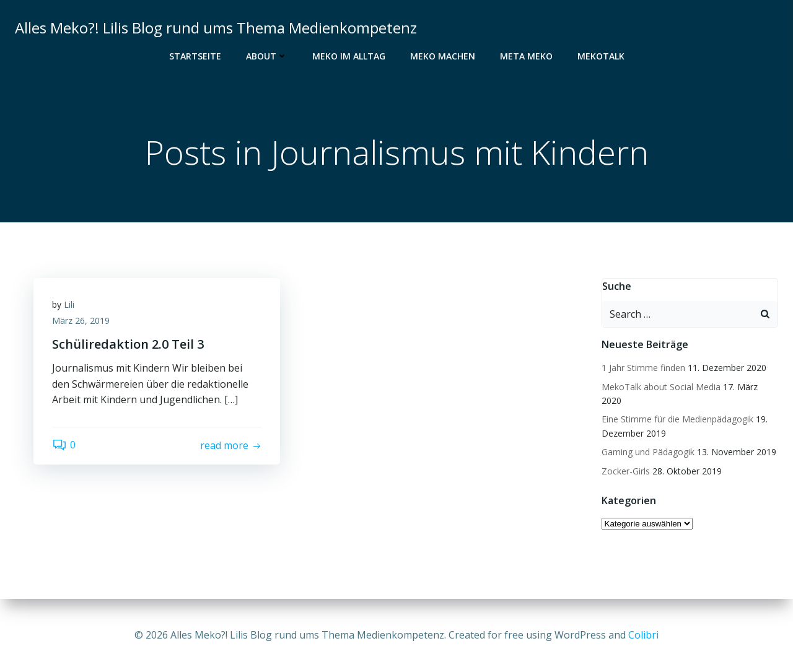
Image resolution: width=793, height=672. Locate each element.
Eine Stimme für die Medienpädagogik (677, 419)
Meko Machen (443, 56)
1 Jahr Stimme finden (643, 368)
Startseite (195, 56)
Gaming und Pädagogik (648, 452)
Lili (69, 304)
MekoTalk (601, 56)
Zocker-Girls (626, 471)
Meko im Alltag (349, 56)
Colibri (643, 635)
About (267, 56)
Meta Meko (526, 56)
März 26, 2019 (81, 321)
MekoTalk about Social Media (661, 387)
